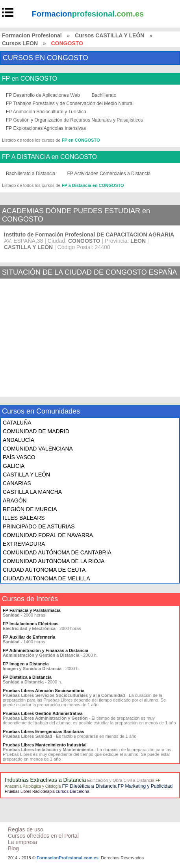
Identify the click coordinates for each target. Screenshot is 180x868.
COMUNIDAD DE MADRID (36, 431)
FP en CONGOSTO (30, 79)
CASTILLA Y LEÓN (26, 475)
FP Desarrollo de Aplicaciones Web (43, 95)
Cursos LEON (20, 43)
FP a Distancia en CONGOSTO (93, 185)
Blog (13, 848)
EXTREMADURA (24, 544)
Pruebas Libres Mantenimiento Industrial (45, 745)
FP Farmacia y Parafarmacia (32, 610)
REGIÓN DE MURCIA (30, 509)
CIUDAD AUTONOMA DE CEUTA (44, 570)
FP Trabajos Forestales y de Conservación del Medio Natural (70, 103)
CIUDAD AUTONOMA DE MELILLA (46, 578)
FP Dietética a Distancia (27, 677)
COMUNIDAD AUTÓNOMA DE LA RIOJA (54, 561)
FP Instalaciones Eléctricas (31, 624)
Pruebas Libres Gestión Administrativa (43, 713)
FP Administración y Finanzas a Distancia (45, 650)
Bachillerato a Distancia (31, 174)
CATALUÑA (17, 423)
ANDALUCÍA (19, 440)
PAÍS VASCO (19, 457)
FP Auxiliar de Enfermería (29, 637)
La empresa (22, 842)
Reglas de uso (26, 829)
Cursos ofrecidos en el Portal (43, 836)
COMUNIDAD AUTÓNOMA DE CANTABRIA (57, 552)
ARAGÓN (15, 500)
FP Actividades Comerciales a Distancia (109, 174)
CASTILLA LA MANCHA (32, 492)
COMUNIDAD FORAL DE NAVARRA (48, 535)
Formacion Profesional (32, 35)
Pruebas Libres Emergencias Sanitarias (44, 731)
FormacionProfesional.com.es (68, 858)
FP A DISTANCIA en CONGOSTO (49, 157)
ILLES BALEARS (24, 518)
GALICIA (14, 466)
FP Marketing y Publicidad (145, 786)
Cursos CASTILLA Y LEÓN (109, 35)
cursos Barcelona (73, 791)
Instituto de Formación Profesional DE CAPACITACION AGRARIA (89, 235)
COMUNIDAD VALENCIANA (38, 449)
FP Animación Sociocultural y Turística (46, 112)
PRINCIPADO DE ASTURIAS (39, 526)
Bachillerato (104, 95)
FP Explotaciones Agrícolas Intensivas (46, 128)
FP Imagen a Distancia (26, 664)
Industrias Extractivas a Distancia (45, 780)
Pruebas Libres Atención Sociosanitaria (44, 691)
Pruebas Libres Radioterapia (30, 791)
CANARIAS (17, 483)
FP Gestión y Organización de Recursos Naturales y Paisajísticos (74, 120)
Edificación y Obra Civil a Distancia (121, 780)
